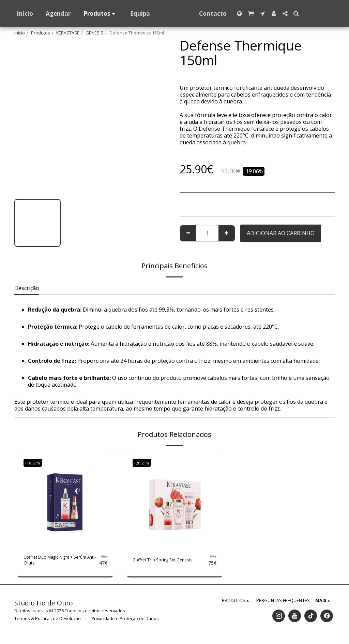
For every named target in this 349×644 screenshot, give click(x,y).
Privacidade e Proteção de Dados (125, 622)
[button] (257, 13)
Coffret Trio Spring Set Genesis (162, 562)
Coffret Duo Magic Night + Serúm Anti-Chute (57, 562)
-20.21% (143, 463)
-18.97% (34, 463)
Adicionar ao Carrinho (281, 233)
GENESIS (94, 33)
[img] (65, 501)
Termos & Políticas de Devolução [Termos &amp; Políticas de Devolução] (48, 622)
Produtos (41, 33)
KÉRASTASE (68, 33)
